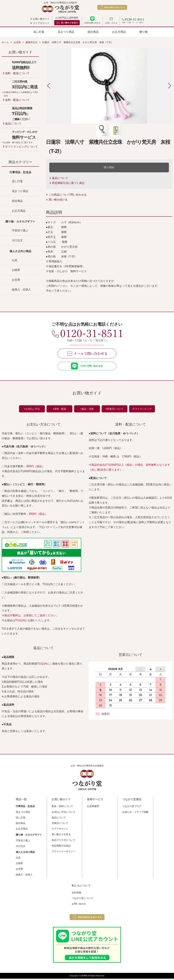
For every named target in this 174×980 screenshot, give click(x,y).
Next (166, 86)
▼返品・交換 (87, 410)
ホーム (5, 42)
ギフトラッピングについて (21, 147)
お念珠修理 (93, 807)
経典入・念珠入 (21, 290)
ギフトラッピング (142, 410)
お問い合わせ (79, 905)
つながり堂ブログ (132, 807)
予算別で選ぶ (20, 230)
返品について (60, 178)
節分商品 (93, 32)
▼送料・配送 (59, 410)
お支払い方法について (64, 813)
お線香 (16, 270)
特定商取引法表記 (61, 847)
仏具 (15, 260)
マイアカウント (41, 23)
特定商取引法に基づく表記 (68, 183)
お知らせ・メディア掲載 (135, 813)
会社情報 (76, 894)
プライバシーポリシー (64, 853)
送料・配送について (17, 73)
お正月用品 (119, 32)
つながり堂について (82, 900)
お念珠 (16, 280)
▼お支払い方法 (32, 410)
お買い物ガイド (41, 19)
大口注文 (17, 240)
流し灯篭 (39, 32)
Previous (52, 86)
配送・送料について (62, 807)
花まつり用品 (66, 32)
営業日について (60, 824)
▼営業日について (115, 410)
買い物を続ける (58, 200)
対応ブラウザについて (64, 841)
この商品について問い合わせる (68, 195)
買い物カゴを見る (61, 836)
